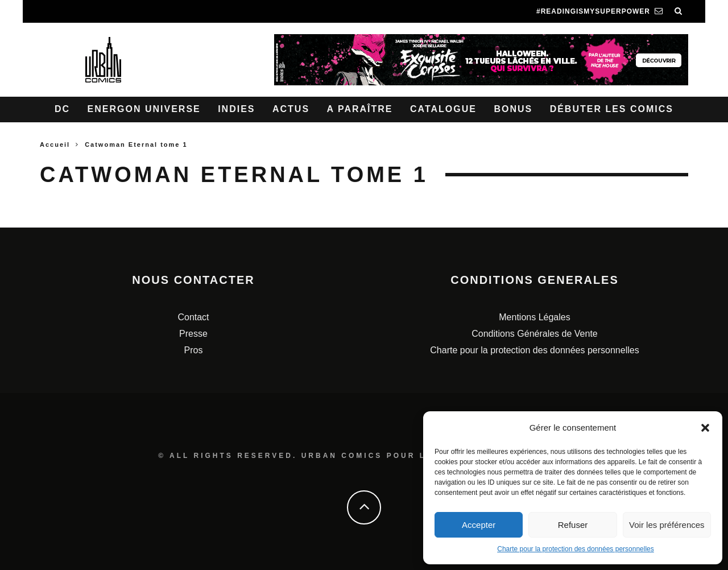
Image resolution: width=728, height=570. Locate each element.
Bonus (513, 109)
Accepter (479, 525)
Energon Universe (144, 109)
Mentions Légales (534, 317)
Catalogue (443, 109)
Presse (193, 334)
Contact (193, 317)
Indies (236, 109)
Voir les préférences (667, 525)
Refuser (573, 525)
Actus (291, 109)
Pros (194, 350)
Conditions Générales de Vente (534, 334)
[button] (705, 428)
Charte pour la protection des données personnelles (576, 549)
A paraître (360, 109)
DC (62, 109)
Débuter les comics (612, 109)
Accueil (55, 144)
